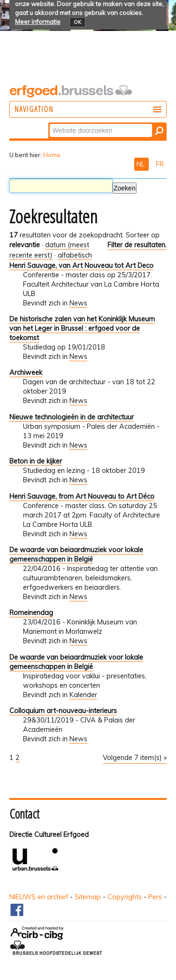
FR (160, 164)
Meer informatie (38, 22)
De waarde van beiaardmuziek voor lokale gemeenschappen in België (76, 555)
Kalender (83, 695)
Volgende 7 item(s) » (135, 758)
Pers (155, 897)
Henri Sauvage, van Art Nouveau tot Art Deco (81, 266)
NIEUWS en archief (39, 897)
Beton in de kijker (36, 461)
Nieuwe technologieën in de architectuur (72, 417)
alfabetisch (75, 255)
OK (77, 22)
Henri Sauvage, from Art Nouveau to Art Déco (82, 496)
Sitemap (88, 897)
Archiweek (26, 372)
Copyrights (125, 897)
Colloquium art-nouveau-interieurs (63, 711)
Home (52, 155)
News (78, 303)
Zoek (49, 123)
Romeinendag (31, 613)
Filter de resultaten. (137, 245)
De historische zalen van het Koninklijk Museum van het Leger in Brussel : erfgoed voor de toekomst (82, 328)
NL (142, 164)
